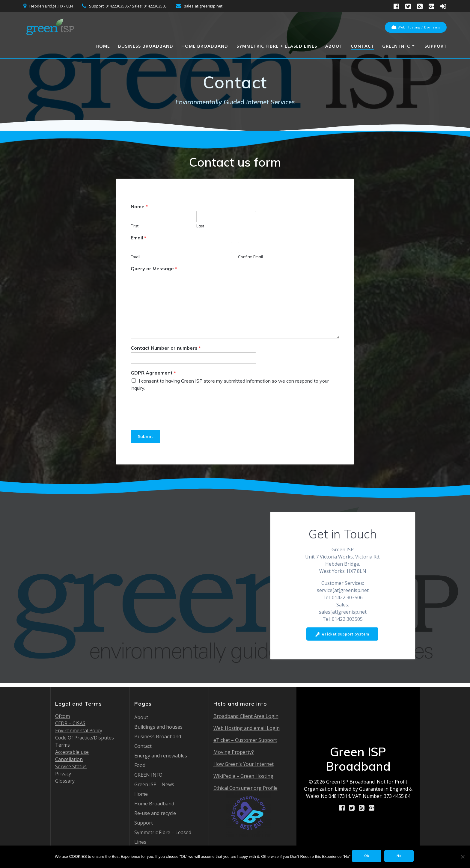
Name (139, 206)
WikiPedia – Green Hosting (243, 776)
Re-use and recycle (155, 813)
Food (140, 765)
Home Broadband (205, 46)
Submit (148, 437)
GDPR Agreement (153, 373)
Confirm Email (250, 257)
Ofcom (62, 716)
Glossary (65, 781)
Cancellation (69, 759)
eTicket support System (342, 636)
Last (200, 226)
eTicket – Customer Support (245, 740)
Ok (366, 856)
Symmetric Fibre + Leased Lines (277, 46)
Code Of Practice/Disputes (85, 738)
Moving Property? (234, 752)
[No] (463, 857)
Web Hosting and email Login (247, 728)
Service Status (71, 766)
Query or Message (154, 268)
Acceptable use (72, 752)
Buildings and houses (158, 727)
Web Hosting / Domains (416, 28)
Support (436, 46)
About (334, 46)
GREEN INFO (397, 46)
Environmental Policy (79, 730)
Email (138, 238)
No (403, 856)
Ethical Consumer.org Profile (245, 811)
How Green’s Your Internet (244, 764)
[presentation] (176, 420)
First (135, 226)
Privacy (63, 774)
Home (103, 46)
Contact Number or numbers (166, 348)
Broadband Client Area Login (246, 716)
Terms (62, 745)
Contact (362, 46)
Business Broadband (146, 46)
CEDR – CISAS (70, 723)
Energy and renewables (161, 756)
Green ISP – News (154, 784)
